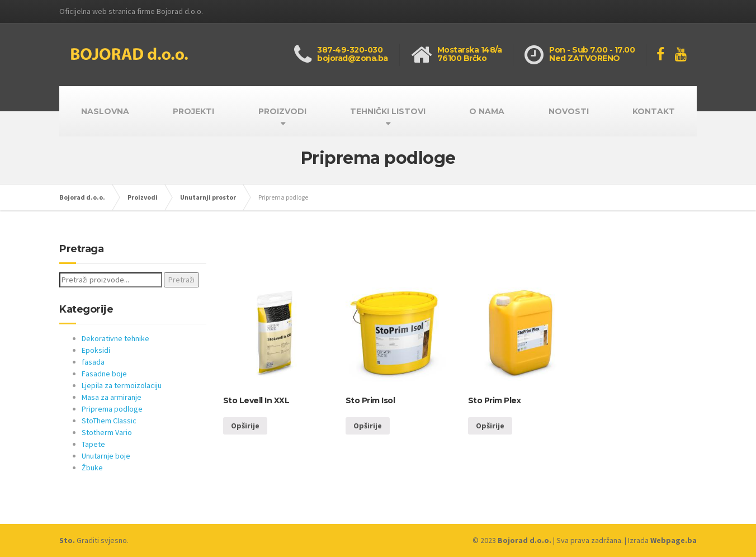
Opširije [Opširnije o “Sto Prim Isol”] (368, 426)
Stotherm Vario (107, 432)
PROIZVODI (282, 111)
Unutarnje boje (106, 456)
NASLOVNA (105, 111)
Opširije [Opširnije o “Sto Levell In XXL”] (245, 426)
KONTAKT (654, 111)
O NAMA (487, 111)
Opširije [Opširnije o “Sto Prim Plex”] (490, 426)
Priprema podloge (112, 409)
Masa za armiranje (112, 397)
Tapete (93, 444)
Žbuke (92, 468)
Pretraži (181, 280)
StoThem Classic (109, 421)
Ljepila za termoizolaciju (122, 385)
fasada (93, 362)
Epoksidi (96, 350)
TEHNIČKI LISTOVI (388, 111)
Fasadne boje (104, 374)
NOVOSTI (569, 111)
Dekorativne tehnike (115, 338)
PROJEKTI (193, 111)
